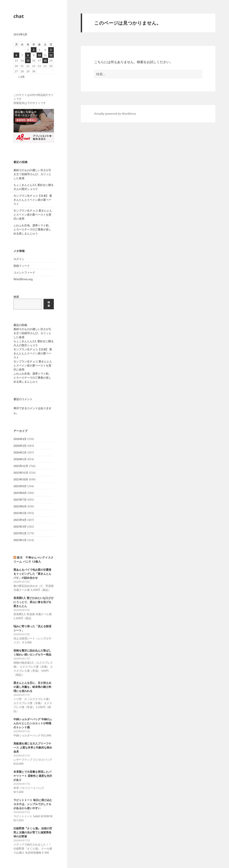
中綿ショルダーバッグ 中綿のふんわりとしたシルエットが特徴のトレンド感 (33, 723)
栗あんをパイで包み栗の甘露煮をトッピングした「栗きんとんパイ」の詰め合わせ (32, 574)
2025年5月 (20, 513)
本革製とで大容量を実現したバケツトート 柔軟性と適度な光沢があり (33, 776)
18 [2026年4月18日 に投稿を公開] (45, 61)
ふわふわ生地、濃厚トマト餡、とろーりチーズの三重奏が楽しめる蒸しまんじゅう (32, 229)
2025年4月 (20, 520)
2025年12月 (21, 466)
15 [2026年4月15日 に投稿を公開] (28, 61)
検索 (16, 297)
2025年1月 (20, 540)
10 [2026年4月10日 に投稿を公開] (39, 55)
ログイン (19, 259)
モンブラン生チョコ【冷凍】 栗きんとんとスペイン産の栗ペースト (33, 200)
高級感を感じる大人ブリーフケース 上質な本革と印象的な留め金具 (33, 747)
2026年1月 (20, 459)
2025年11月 (21, 473)
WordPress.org (23, 279)
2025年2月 (20, 533)
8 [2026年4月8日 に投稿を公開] (28, 55)
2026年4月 (20, 439)
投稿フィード (22, 266)
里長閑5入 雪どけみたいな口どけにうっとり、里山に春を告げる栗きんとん (34, 602)
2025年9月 (20, 486)
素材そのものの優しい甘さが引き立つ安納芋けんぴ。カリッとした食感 (32, 174)
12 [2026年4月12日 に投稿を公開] (51, 55)
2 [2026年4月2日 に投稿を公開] (34, 50)
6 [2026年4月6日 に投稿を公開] (16, 55)
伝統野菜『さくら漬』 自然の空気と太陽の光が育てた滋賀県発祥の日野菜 (33, 832)
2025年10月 (21, 479)
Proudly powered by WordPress (115, 114)
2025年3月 (20, 526)
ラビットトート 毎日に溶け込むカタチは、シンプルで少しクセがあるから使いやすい (33, 804)
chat (19, 16)
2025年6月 (20, 506)
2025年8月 (20, 493)
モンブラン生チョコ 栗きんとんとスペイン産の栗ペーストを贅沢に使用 (33, 214)
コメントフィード (24, 272)
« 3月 (21, 77)
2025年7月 (20, 500)
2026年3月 (20, 446)
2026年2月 (20, 452)
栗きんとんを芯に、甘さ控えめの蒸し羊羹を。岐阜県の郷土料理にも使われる (32, 687)
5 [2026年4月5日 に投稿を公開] (51, 50)
